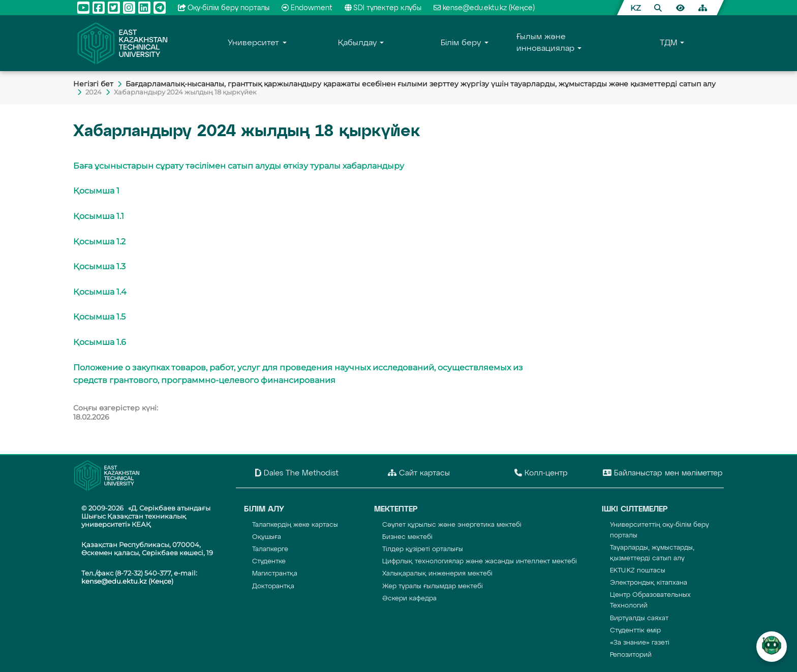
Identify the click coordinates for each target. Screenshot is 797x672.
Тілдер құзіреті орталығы (423, 549)
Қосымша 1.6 (100, 342)
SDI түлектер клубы (383, 8)
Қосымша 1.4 (100, 292)
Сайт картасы (419, 473)
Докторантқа (273, 586)
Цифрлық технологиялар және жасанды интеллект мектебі (480, 562)
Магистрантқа (275, 574)
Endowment (307, 8)
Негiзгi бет (93, 84)
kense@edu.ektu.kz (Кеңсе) (484, 8)
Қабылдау (357, 43)
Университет (253, 43)
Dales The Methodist (297, 473)
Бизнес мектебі (407, 537)
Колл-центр (541, 473)
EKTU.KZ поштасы (638, 571)
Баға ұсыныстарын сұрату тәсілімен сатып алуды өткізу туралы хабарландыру (239, 166)
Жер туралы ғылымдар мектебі (433, 586)
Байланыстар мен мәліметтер (663, 473)
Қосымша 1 (96, 191)
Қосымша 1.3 (99, 266)
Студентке (269, 562)
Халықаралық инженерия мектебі (437, 574)
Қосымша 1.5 (99, 317)
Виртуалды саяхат (639, 618)
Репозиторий (631, 655)
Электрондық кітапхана (649, 583)
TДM (668, 43)
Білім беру (461, 43)
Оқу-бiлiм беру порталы (224, 8)
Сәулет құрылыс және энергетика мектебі (452, 525)
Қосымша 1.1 (99, 216)
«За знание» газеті (640, 643)
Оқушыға (267, 537)
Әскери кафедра (409, 599)
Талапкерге (270, 549)
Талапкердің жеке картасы (295, 525)
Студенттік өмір (635, 631)
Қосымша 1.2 (99, 242)
